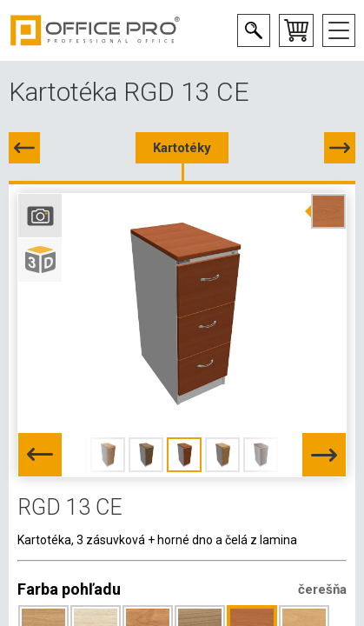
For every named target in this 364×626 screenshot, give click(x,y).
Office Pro (96, 30)
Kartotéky (182, 148)
